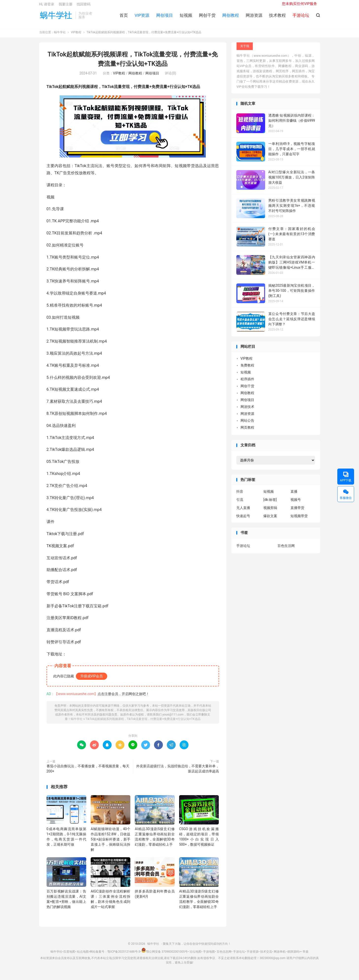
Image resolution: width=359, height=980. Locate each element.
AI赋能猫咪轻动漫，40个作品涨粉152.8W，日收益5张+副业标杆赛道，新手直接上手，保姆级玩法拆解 (111, 843)
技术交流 (266, 955)
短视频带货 (299, 520)
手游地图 (209, 955)
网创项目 (165, 17)
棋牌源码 (293, 955)
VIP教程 (76, 36)
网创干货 (207, 17)
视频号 (296, 504)
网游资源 (254, 17)
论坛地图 (195, 955)
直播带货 (297, 512)
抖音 (240, 495)
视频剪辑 (270, 512)
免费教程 (247, 369)
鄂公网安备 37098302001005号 (164, 955)
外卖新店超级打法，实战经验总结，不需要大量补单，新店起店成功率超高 (178, 772)
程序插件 (247, 383)
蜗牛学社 (56, 17)
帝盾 (306, 955)
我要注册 (66, 6)
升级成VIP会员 (92, 680)
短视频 (186, 17)
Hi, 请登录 (47, 6)
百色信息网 (224, 955)
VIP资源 (142, 17)
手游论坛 (243, 549)
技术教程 (277, 17)
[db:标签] (270, 504)
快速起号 (243, 520)
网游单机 (280, 955)
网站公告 (247, 424)
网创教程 (231, 17)
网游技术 (247, 411)
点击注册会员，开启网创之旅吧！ (123, 698)
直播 (294, 495)
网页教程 (247, 431)
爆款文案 (270, 520)
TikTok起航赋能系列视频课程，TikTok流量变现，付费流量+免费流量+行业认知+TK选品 (143, 723)
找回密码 (84, 6)
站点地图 (83, 955)
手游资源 (253, 955)
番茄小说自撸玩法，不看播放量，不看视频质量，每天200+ (88, 772)
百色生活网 (286, 549)
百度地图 (69, 955)
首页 (124, 17)
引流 (240, 504)
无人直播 (243, 512)
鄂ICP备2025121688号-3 (124, 955)
